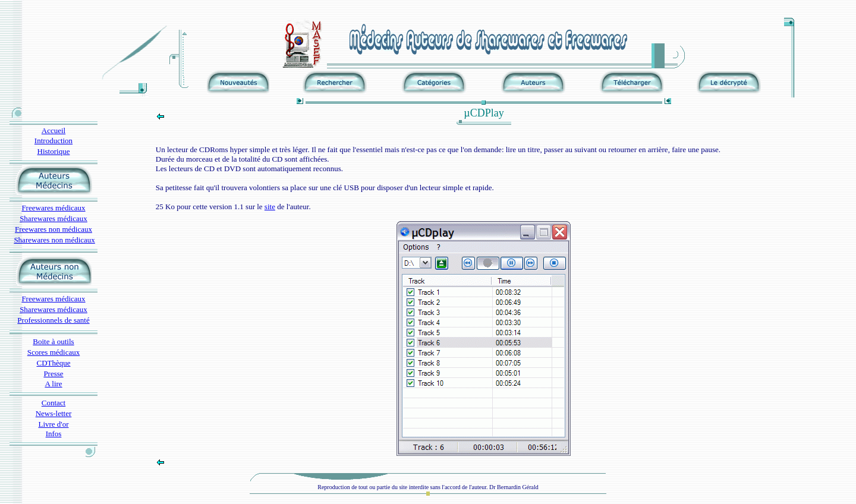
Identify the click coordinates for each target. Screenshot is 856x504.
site (270, 207)
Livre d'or (53, 424)
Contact (53, 403)
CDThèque (53, 363)
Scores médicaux (53, 352)
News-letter (54, 413)
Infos (54, 434)
